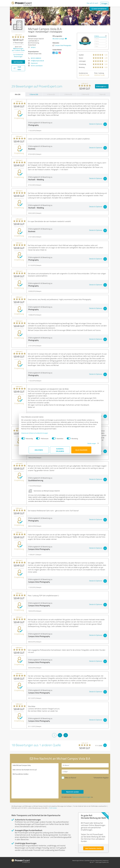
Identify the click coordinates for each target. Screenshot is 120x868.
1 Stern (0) (102, 94)
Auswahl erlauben (60, 451)
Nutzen (81, 58)
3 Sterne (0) (68, 94)
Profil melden (53, 808)
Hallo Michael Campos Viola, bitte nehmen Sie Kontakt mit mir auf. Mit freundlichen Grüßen (35, 781)
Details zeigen (84, 444)
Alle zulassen (81, 451)
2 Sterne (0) (85, 94)
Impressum (32, 434)
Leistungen (82, 61)
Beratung (82, 67)
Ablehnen (39, 451)
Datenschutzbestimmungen (46, 434)
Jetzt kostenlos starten (93, 848)
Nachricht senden (73, 792)
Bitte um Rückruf (71, 778)
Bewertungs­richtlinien (78, 860)
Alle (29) (18, 94)
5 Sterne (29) (34, 94)
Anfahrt (33, 47)
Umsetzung (82, 64)
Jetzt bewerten (18, 62)
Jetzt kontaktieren (99, 9)
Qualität (81, 55)
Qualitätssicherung (90, 860)
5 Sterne (96, 36)
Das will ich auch (92, 3)
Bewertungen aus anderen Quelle (18, 49)
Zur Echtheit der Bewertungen (18, 55)
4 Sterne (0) (51, 94)
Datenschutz (99, 860)
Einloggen (104, 3)
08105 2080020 (36, 58)
